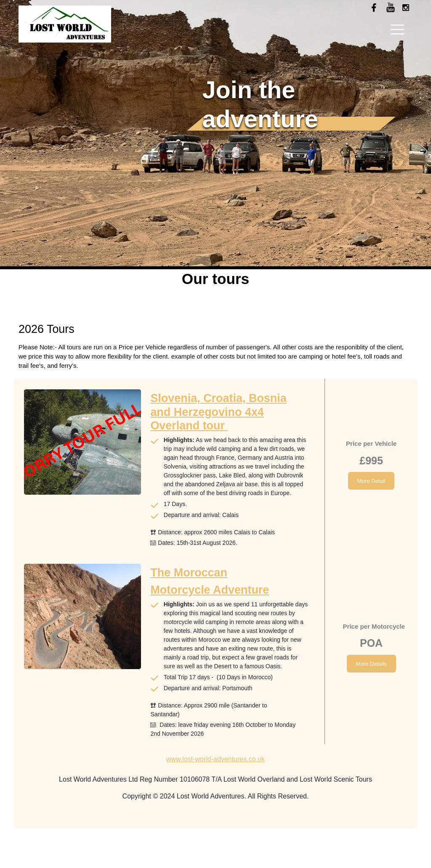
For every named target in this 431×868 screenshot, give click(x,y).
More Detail (371, 481)
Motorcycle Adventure (210, 590)
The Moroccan (189, 573)
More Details (371, 664)
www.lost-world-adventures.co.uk (215, 759)
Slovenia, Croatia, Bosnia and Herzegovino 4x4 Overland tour (218, 412)
